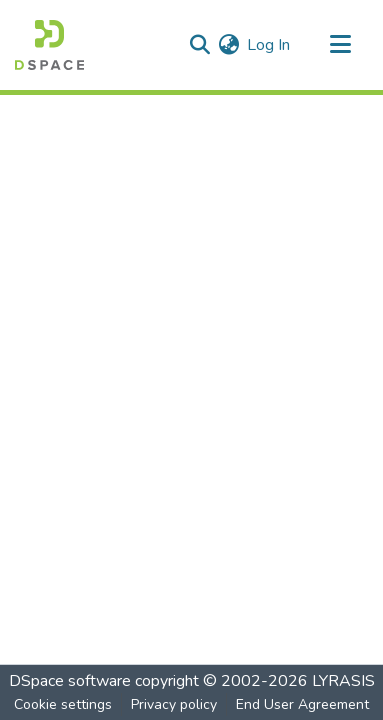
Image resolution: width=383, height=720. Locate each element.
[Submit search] (199, 45)
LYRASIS (343, 681)
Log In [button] (269, 45)
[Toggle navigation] (340, 45)
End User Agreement (302, 704)
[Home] (49, 45)
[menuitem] (228, 45)
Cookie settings (63, 704)
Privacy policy (174, 704)
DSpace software (70, 681)
